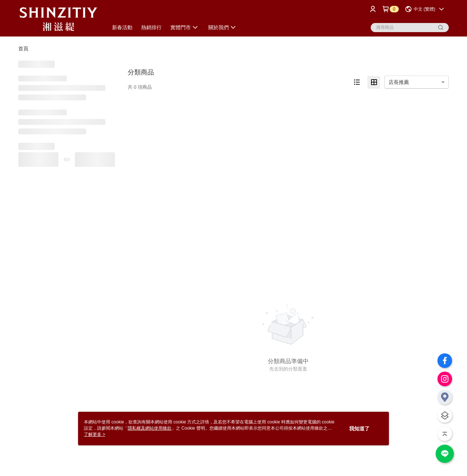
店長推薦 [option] (399, 82)
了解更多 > (94, 434)
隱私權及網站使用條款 (150, 428)
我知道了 (359, 429)
